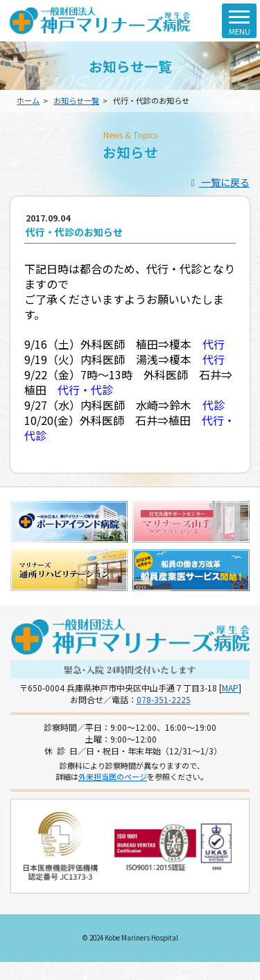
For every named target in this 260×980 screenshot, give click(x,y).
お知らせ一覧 (76, 100)
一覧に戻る (219, 182)
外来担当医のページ (113, 777)
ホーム (28, 100)
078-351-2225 (164, 699)
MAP (230, 688)
